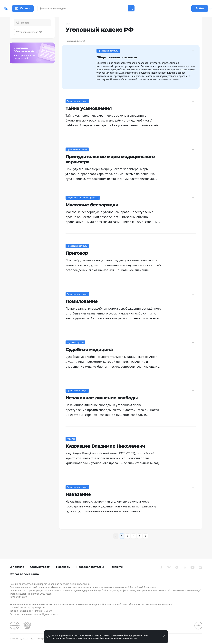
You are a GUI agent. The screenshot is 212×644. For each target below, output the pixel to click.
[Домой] (16, 9)
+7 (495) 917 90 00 (42, 611)
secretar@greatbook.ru (46, 614)
